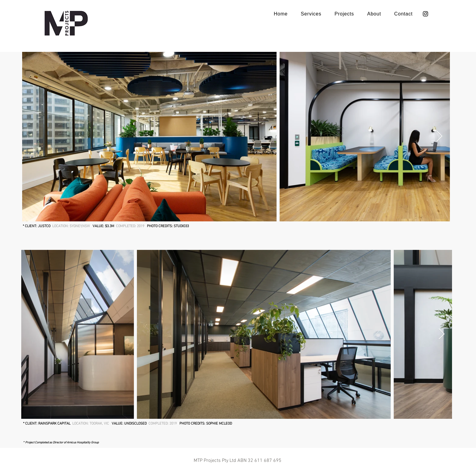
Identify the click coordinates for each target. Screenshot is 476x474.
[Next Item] (439, 137)
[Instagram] (425, 14)
